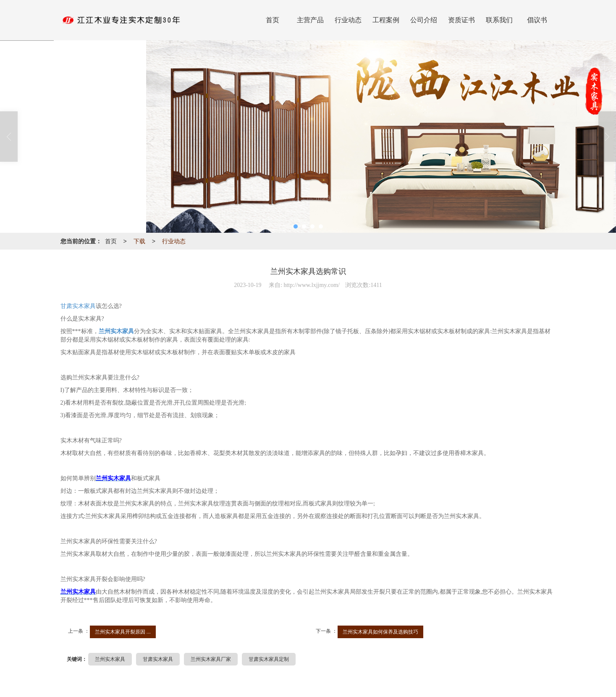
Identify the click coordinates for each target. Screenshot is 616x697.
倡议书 (537, 20)
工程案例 (386, 20)
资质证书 (461, 20)
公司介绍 (424, 20)
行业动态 (348, 20)
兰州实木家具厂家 (211, 659)
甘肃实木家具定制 (269, 659)
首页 (273, 20)
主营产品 (310, 20)
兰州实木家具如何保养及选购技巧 (380, 632)
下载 (139, 241)
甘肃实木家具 (78, 306)
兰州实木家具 (110, 659)
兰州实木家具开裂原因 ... (123, 632)
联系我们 (499, 20)
